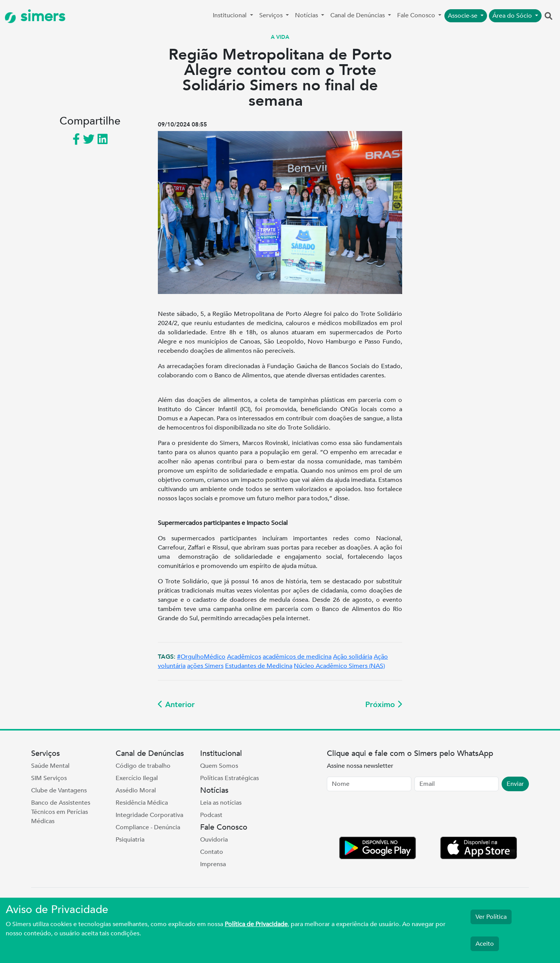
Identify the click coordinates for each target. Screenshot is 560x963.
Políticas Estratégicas (229, 778)
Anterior (176, 705)
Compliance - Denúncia (148, 827)
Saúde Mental (50, 766)
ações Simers (205, 666)
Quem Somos (219, 766)
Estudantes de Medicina (259, 666)
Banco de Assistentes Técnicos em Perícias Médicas (61, 812)
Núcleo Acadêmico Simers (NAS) (339, 666)
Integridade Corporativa (149, 815)
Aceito (485, 944)
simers (35, 16)
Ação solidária (353, 657)
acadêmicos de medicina (297, 657)
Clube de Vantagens (59, 790)
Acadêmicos (244, 657)
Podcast (211, 815)
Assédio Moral (136, 790)
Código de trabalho (143, 766)
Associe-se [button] (463, 16)
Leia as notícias (221, 803)
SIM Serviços (49, 778)
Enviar (515, 784)
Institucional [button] (230, 15)
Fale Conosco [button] (417, 15)
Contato (212, 852)
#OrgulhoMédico (201, 657)
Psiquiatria (130, 840)
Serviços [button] (272, 15)
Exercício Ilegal (137, 778)
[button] (548, 17)
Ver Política (491, 917)
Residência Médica (142, 803)
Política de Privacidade (256, 924)
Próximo (384, 705)
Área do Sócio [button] (513, 16)
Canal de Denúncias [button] (358, 15)
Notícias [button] (307, 15)
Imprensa (213, 864)
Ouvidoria (214, 840)
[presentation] (385, 815)
